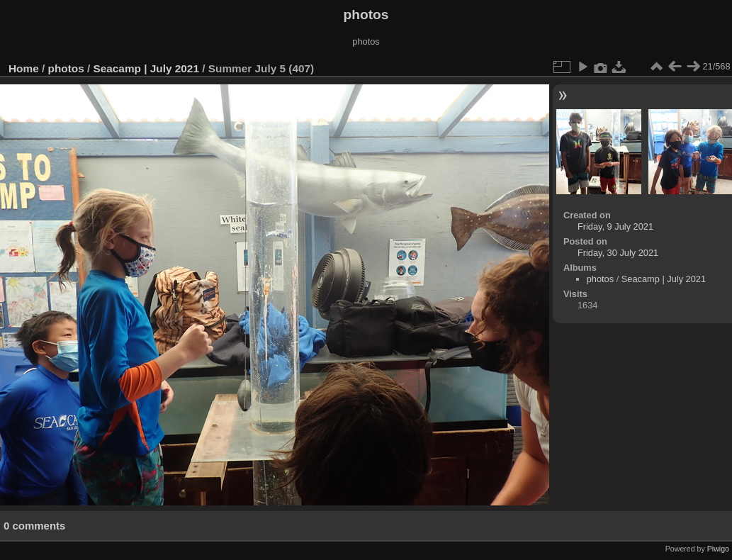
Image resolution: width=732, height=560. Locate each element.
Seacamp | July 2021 (146, 68)
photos (66, 68)
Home (24, 68)
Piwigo (718, 549)
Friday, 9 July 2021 (615, 226)
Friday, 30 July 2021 (618, 253)
